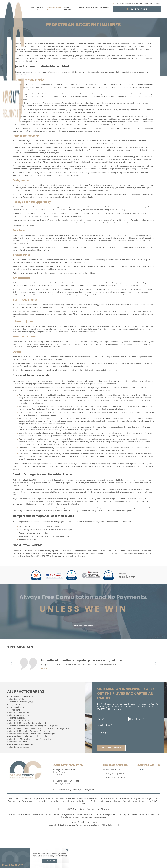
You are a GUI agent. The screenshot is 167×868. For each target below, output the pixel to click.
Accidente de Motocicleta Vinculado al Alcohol (28, 736)
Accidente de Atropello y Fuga (20, 702)
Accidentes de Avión (16, 699)
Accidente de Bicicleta (17, 718)
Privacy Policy (91, 822)
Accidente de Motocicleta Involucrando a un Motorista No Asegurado (38, 728)
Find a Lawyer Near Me (28, 545)
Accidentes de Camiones (18, 720)
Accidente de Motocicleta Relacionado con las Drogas (31, 734)
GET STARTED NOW (84, 625)
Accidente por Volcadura (18, 747)
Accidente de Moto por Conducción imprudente (29, 723)
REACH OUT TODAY (111, 748)
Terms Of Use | (78, 822)
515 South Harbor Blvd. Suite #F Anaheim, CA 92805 (137, 4)
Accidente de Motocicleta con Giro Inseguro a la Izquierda (33, 726)
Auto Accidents (14, 710)
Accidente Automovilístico (19, 715)
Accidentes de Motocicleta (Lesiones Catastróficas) (30, 739)
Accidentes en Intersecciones (20, 744)
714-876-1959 (137, 9)
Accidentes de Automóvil (18, 713)
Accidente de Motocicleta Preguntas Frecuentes (28, 731)
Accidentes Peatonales (17, 742)
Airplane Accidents (15, 707)
